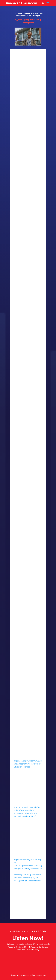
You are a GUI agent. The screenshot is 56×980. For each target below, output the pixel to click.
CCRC (33, 820)
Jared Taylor (23, 24)
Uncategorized (28, 27)
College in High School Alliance (27, 885)
